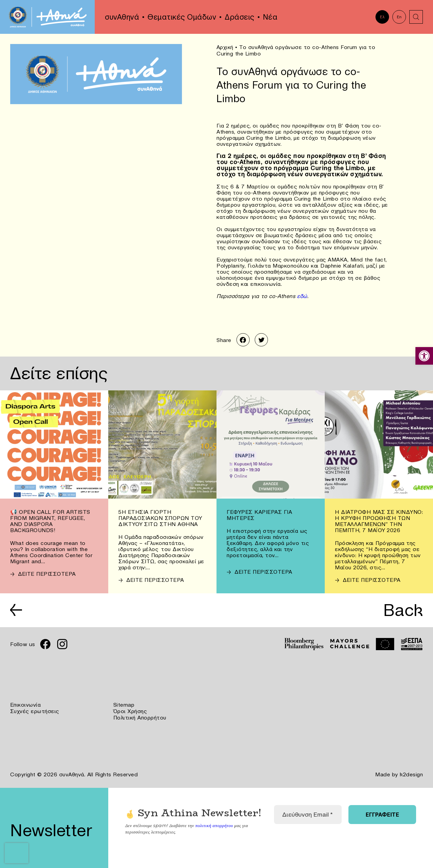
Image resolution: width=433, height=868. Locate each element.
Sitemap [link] (124, 704)
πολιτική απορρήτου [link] (214, 824)
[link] (424, 356)
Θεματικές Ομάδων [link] (182, 17)
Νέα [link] (270, 17)
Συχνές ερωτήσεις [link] (35, 710)
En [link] (399, 17)
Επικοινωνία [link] (26, 704)
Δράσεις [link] (240, 17)
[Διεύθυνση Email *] (308, 813)
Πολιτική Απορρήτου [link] (140, 716)
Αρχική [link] (225, 47)
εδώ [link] (301, 296)
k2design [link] (411, 773)
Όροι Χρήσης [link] (130, 710)
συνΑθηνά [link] (122, 17)
